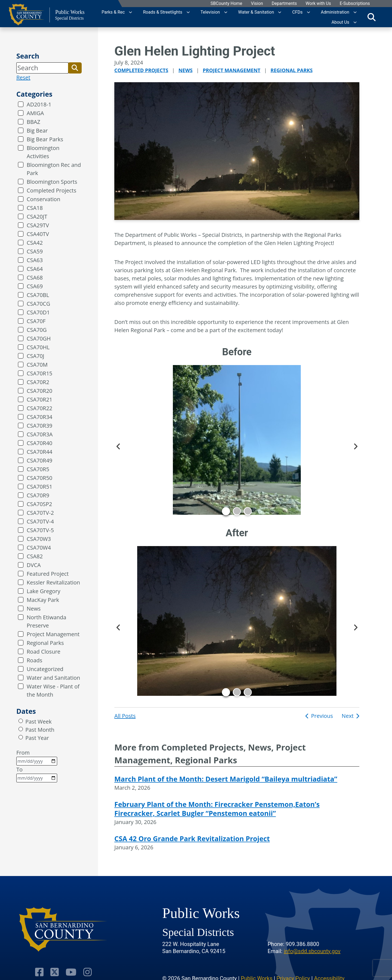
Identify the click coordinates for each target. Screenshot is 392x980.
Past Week (38, 722)
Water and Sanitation (53, 678)
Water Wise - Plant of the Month (53, 690)
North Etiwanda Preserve (46, 621)
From (37, 757)
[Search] (42, 68)
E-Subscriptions (355, 4)
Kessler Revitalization (53, 582)
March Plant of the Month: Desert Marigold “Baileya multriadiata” (226, 779)
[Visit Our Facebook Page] (39, 972)
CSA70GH (39, 339)
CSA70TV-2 (40, 513)
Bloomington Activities (43, 152)
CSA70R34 (39, 417)
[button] (75, 68)
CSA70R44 (39, 452)
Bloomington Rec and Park (54, 169)
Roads (34, 660)
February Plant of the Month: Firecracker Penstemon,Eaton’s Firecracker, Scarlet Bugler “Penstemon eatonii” (217, 809)
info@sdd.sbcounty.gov (312, 951)
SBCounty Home (226, 4)
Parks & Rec (113, 12)
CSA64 (35, 269)
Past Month (40, 730)
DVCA (34, 565)
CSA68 (35, 278)
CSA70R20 (39, 391)
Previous (118, 446)
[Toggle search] (372, 17)
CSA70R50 (39, 478)
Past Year (37, 738)
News (34, 609)
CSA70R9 (38, 495)
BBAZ (33, 122)
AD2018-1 (39, 104)
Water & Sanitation (256, 12)
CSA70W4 (39, 548)
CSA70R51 (39, 487)
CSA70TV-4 (40, 521)
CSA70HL (38, 347)
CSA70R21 (39, 399)
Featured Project (48, 574)
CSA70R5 (38, 469)
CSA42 (35, 243)
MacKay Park (43, 600)
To (37, 774)
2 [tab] (237, 511)
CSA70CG (38, 304)
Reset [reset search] (23, 77)
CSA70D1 (38, 312)
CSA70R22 (39, 408)
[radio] (21, 721)
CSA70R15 (39, 373)
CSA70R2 (38, 382)
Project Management (53, 634)
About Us (340, 22)
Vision (257, 4)
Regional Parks (45, 643)
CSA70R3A (40, 434)
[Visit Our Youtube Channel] (71, 972)
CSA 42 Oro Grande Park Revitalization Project (192, 838)
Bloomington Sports (52, 182)
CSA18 (35, 208)
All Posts (125, 716)
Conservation (43, 199)
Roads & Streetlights (163, 12)
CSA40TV (38, 234)
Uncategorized (45, 669)
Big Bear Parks (45, 139)
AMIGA (35, 113)
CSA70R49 (39, 460)
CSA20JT (37, 217)
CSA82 (35, 556)
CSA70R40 (39, 443)
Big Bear (37, 131)
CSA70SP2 (39, 504)
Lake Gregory (44, 591)
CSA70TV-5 (40, 530)
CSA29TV (38, 225)
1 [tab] (226, 511)
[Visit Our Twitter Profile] (55, 972)
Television (210, 12)
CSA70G (37, 330)
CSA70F (36, 321)
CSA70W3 (39, 539)
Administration (335, 12)
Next (355, 446)
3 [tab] (248, 511)
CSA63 (35, 260)
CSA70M (37, 365)
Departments (284, 4)
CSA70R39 (39, 426)
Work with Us (318, 4)
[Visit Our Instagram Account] (88, 972)
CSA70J (35, 356)
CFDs (297, 12)
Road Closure (44, 652)
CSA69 (35, 286)
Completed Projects (51, 190)
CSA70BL (38, 295)
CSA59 (35, 251)
